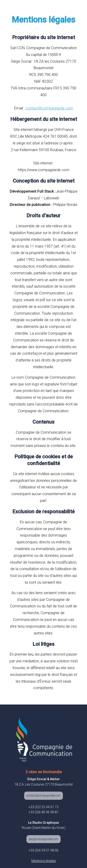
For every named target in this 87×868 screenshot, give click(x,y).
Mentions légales (44, 861)
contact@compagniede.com (43, 796)
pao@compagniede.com (43, 839)
